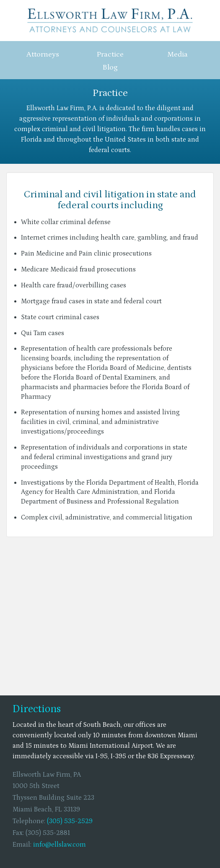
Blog (110, 67)
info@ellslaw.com (60, 845)
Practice (110, 54)
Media (177, 54)
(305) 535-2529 (70, 821)
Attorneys (43, 54)
